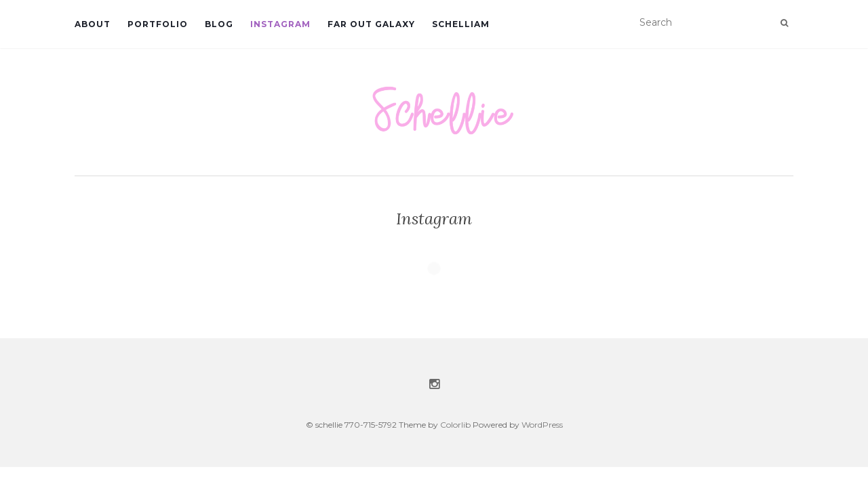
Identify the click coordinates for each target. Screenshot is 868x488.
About (93, 24)
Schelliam (461, 24)
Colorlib (455, 425)
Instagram (280, 24)
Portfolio (158, 24)
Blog (219, 24)
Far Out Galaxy (371, 24)
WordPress (542, 425)
